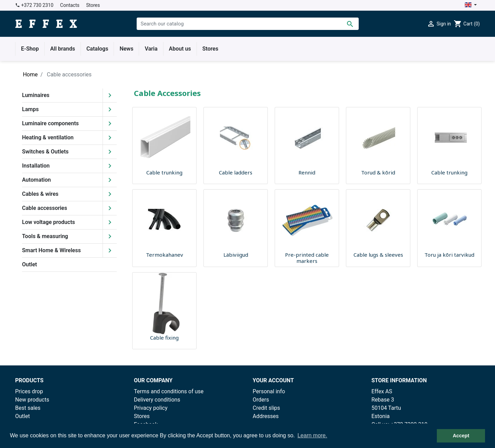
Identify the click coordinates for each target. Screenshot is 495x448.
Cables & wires (40, 194)
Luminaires (36, 95)
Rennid (307, 172)
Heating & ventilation (48, 137)
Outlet (29, 264)
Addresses (266, 416)
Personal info (269, 391)
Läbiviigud (236, 255)
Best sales (28, 408)
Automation (36, 180)
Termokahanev (165, 255)
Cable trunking (164, 172)
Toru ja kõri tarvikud (449, 255)
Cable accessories (45, 208)
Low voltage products (49, 222)
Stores (93, 5)
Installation (36, 166)
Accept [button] (461, 436)
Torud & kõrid (378, 172)
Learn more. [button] (312, 435)
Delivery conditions (157, 400)
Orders (261, 400)
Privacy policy (151, 408)
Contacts (70, 5)
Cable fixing (164, 338)
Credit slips (266, 408)
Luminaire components (50, 123)
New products (32, 400)
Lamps (30, 109)
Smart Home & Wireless (51, 250)
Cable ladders (236, 172)
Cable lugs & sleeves (378, 255)
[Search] (248, 24)
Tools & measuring (45, 236)
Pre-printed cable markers (307, 258)
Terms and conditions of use (169, 391)
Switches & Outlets (45, 152)
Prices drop (29, 391)
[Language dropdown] (471, 5)
